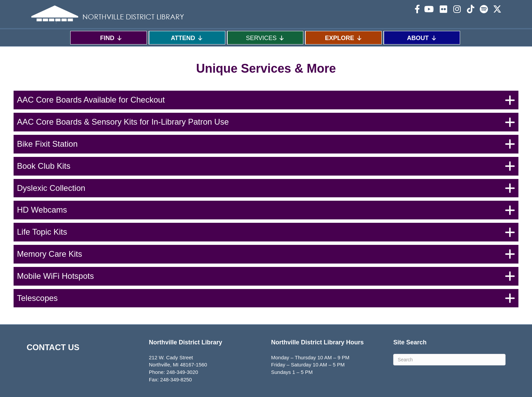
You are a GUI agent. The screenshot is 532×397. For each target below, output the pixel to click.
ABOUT (422, 38)
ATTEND (187, 38)
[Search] (449, 360)
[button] (266, 100)
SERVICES (265, 38)
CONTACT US (53, 347)
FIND (111, 38)
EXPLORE (344, 38)
